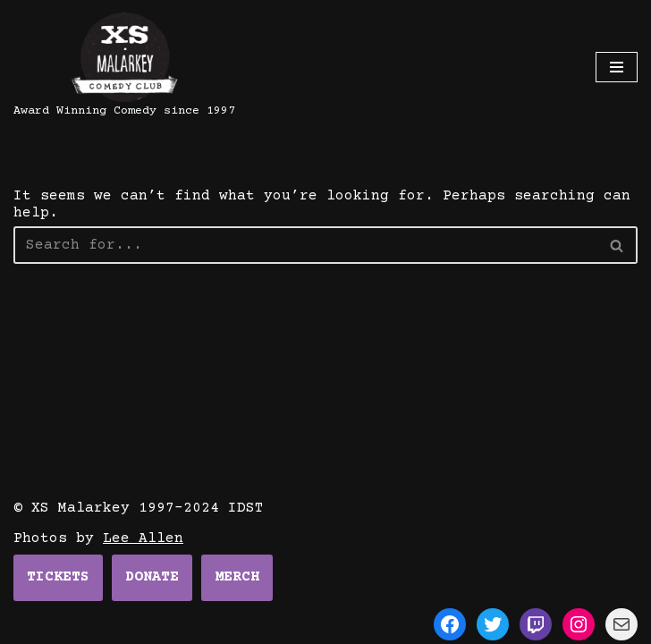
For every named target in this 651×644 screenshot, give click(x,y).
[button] (617, 246)
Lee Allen (143, 538)
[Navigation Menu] (617, 67)
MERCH (237, 577)
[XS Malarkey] (124, 67)
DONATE (152, 577)
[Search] (617, 245)
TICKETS (58, 577)
